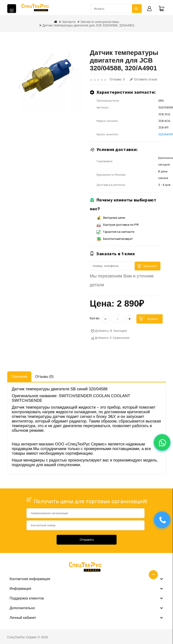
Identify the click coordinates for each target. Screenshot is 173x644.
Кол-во (95, 318)
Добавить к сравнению (112, 338)
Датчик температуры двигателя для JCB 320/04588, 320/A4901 (88, 25)
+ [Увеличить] (130, 319)
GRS (161, 101)
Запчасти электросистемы (100, 22)
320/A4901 (166, 134)
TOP (153, 575)
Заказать (150, 266)
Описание (19, 377)
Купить (153, 319)
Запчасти (69, 22)
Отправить (87, 540)
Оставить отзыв (143, 79)
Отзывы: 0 (117, 79)
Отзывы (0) (44, 377)
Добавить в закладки (111, 331)
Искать (136, 9)
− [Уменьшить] (105, 319)
